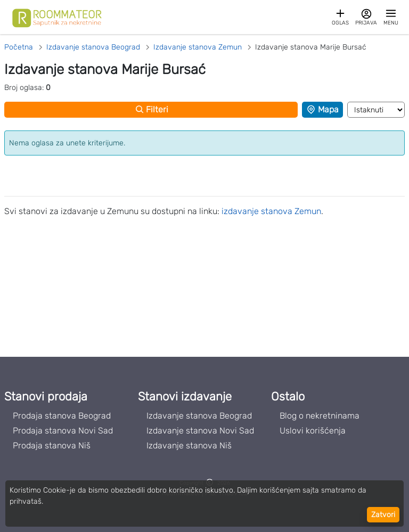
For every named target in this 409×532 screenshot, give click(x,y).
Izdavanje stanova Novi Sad (200, 431)
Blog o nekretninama (320, 416)
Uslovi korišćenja (313, 431)
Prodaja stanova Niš (52, 445)
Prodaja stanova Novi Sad (63, 431)
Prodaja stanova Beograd (62, 416)
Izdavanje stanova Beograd (199, 416)
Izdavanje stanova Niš (189, 445)
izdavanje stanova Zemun (271, 211)
